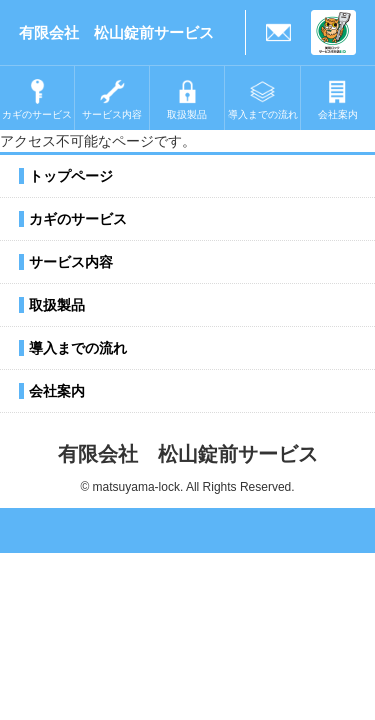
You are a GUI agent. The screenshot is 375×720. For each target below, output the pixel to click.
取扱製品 (57, 305)
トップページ (71, 176)
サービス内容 (71, 262)
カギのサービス (78, 219)
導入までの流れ (78, 348)
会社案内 (57, 391)
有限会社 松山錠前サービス (116, 32)
